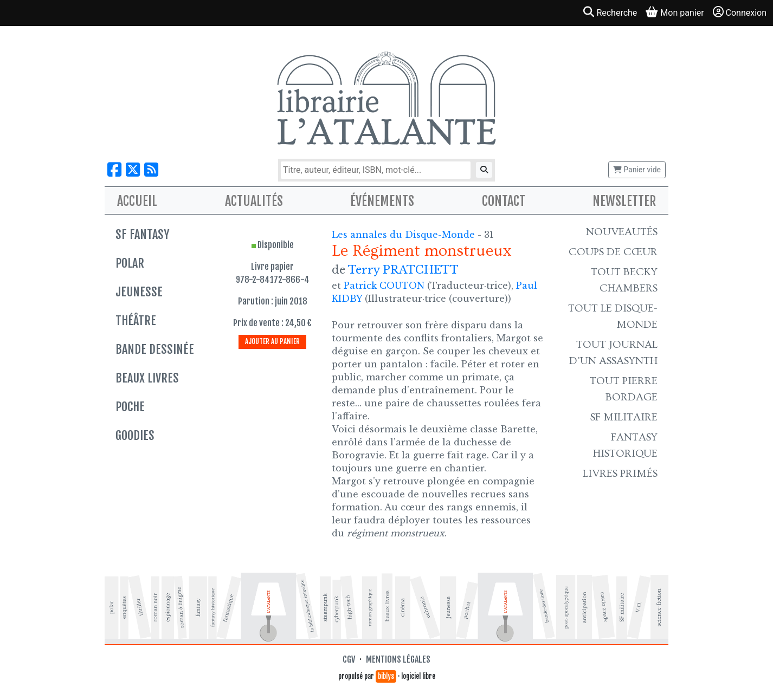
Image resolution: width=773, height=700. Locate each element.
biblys (386, 676)
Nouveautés (622, 232)
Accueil (137, 201)
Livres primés (620, 474)
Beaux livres (147, 378)
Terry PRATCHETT (403, 270)
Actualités (254, 201)
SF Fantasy (142, 234)
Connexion (740, 12)
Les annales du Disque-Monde (405, 235)
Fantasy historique (625, 445)
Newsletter (624, 201)
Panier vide (637, 170)
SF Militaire (624, 417)
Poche (130, 407)
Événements (382, 201)
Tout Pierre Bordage (624, 389)
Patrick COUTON (384, 286)
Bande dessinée (155, 349)
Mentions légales (398, 659)
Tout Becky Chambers (624, 280)
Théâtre (136, 320)
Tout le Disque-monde (613, 316)
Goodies (135, 435)
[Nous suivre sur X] (133, 170)
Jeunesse (139, 292)
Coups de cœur (613, 252)
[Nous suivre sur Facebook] (114, 170)
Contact (504, 201)
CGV (349, 659)
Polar (130, 263)
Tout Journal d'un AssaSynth (613, 353)
